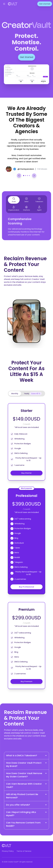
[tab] (15, 394)
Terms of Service (24, 851)
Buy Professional (26, 587)
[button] (4, 4)
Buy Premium (26, 681)
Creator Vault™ (13, 862)
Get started (45, 4)
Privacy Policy (8, 851)
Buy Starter (27, 473)
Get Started (27, 57)
